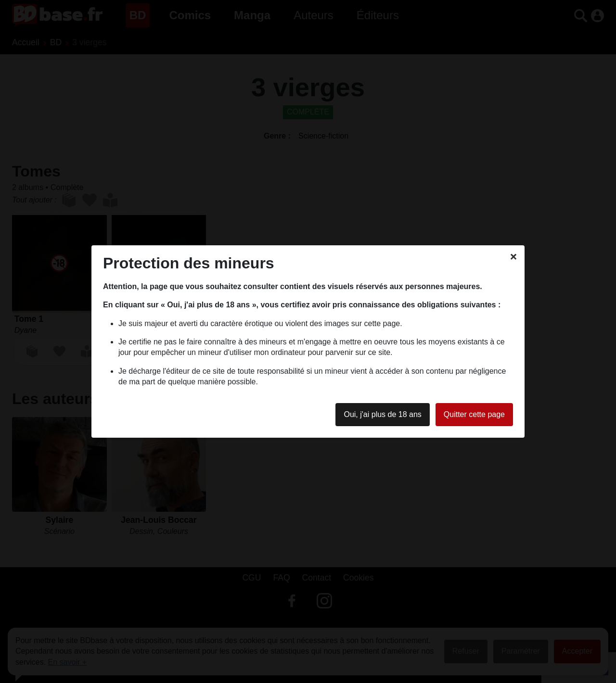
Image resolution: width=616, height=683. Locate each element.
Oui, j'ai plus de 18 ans (382, 414)
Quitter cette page (474, 414)
